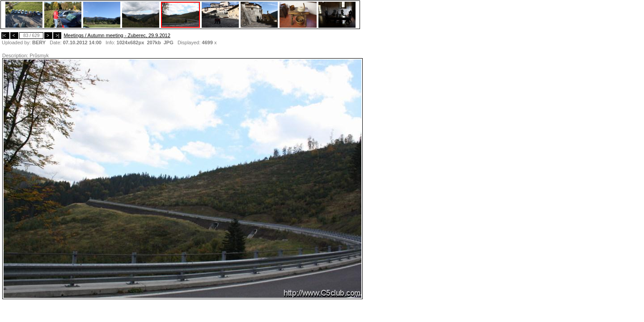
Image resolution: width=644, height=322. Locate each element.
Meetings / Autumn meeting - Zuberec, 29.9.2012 (117, 35)
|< (5, 36)
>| (57, 36)
